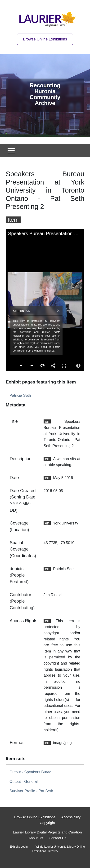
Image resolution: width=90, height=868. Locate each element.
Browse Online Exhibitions (35, 817)
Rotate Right (43, 366)
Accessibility (71, 817)
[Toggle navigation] (11, 151)
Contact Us (58, 838)
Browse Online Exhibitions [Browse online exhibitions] (45, 39)
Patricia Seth (20, 395)
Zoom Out (32, 366)
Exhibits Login (19, 847)
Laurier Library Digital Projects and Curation (47, 832)
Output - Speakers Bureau (31, 772)
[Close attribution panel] (58, 311)
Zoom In (21, 366)
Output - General (24, 782)
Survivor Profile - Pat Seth (31, 791)
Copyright (47, 823)
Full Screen (64, 366)
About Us (36, 838)
